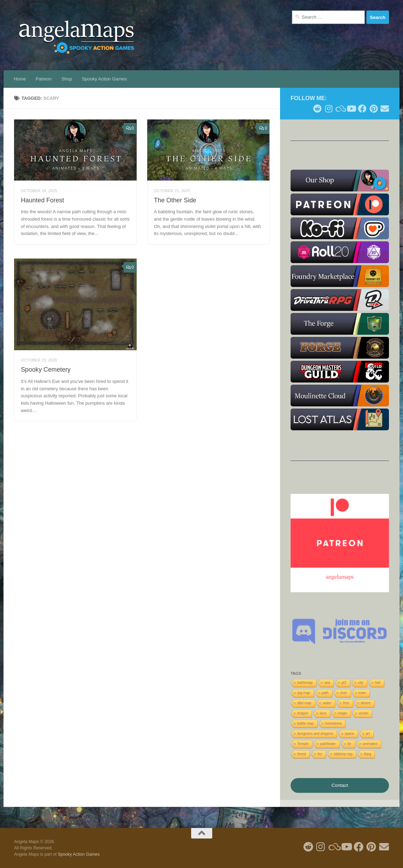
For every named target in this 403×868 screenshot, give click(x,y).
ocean (363, 713)
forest (302, 754)
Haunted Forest (42, 200)
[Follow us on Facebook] (362, 109)
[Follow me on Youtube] (351, 109)
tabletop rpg (343, 754)
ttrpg (368, 754)
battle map (305, 723)
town (362, 693)
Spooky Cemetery (46, 370)
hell (378, 683)
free (346, 703)
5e (349, 744)
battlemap (305, 683)
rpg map (304, 693)
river (343, 693)
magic (343, 713)
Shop (67, 79)
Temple (303, 744)
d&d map (304, 703)
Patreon (44, 79)
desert (366, 703)
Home (20, 79)
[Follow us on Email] (385, 109)
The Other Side (175, 200)
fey (320, 754)
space (349, 734)
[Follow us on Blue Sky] (340, 109)
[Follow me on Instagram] (329, 109)
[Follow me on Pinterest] (373, 109)
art (368, 734)
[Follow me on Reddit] (317, 109)
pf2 (344, 683)
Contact (340, 785)
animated (370, 744)
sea (327, 683)
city (361, 683)
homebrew (334, 723)
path (325, 693)
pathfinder (328, 744)
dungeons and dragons (315, 734)
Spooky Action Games (104, 79)
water (327, 703)
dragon (303, 713)
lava (323, 713)
